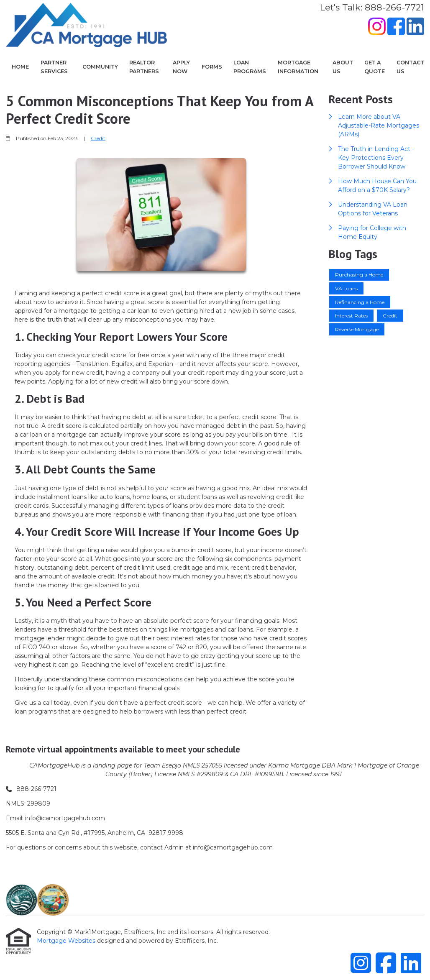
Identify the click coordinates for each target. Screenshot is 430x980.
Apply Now (181, 67)
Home (20, 67)
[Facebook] (396, 28)
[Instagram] (377, 28)
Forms (212, 67)
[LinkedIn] (415, 28)
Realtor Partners (144, 67)
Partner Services (54, 67)
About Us (343, 67)
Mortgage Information (298, 67)
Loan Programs (250, 67)
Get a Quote (375, 67)
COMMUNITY (100, 67)
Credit (98, 138)
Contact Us (410, 67)
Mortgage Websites (67, 941)
